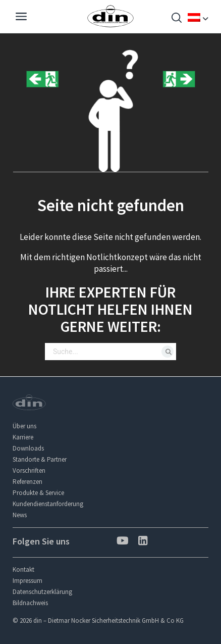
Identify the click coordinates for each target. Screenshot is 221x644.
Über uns (24, 426)
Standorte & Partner (40, 459)
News (20, 515)
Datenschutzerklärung (42, 592)
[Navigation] (21, 18)
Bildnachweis (30, 603)
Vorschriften (29, 470)
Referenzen (27, 482)
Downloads (28, 448)
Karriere (23, 437)
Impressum (27, 581)
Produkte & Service (38, 493)
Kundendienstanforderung (48, 504)
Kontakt (23, 569)
